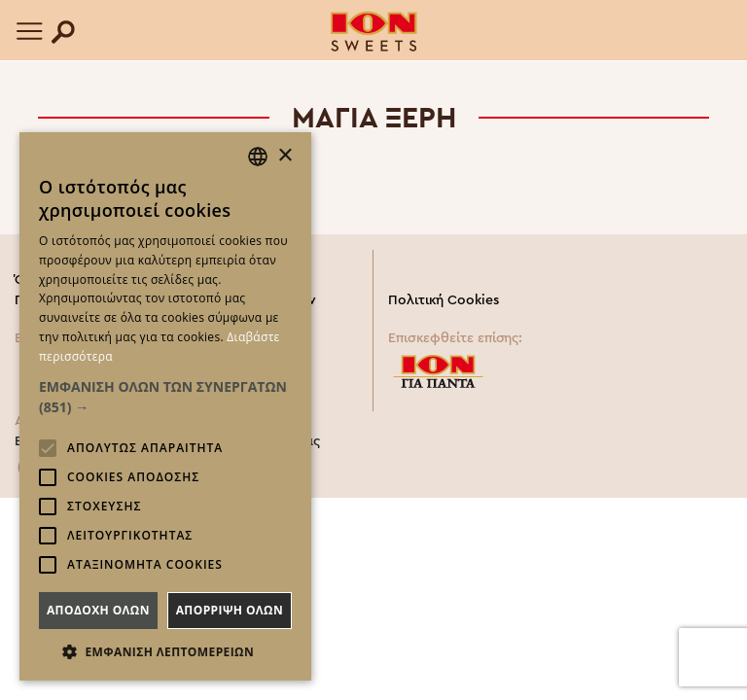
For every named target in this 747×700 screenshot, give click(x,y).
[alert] (165, 406)
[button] (165, 397)
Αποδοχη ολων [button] (98, 610)
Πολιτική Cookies (444, 300)
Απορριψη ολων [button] (230, 610)
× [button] (285, 156)
